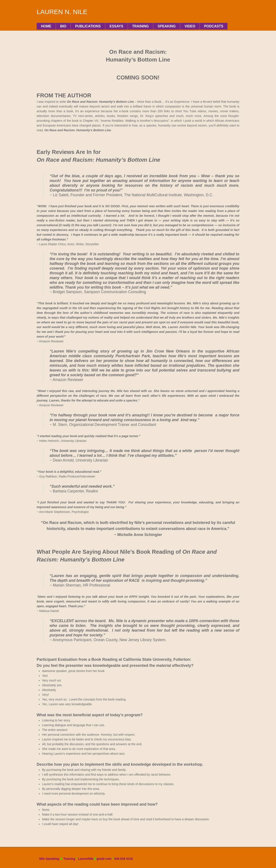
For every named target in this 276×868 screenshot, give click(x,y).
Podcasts (214, 26)
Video (190, 26)
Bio (63, 26)
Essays (116, 26)
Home (46, 26)
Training (140, 26)
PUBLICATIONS (88, 26)
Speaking (167, 26)
